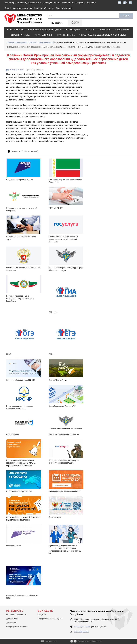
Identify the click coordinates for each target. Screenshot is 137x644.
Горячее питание (66, 35)
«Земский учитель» (20, 35)
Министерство (12, 3)
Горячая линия (44, 35)
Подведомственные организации (36, 3)
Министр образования (16, 615)
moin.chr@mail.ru (81, 632)
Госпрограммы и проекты (18, 627)
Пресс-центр (74, 30)
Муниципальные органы (73, 3)
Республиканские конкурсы (50, 619)
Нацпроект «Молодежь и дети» (45, 30)
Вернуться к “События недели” (24, 151)
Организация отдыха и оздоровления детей (104, 35)
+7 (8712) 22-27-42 (82, 627)
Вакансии (91, 3)
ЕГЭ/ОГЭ (90, 30)
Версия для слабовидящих (90, 641)
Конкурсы (105, 30)
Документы (123, 30)
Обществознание (64, 8)
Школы (57, 3)
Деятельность (16, 30)
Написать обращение (44, 8)
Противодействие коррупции (19, 8)
